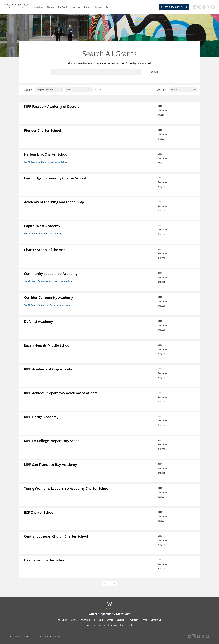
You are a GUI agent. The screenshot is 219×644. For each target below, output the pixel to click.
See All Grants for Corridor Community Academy (47, 304)
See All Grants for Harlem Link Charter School (46, 161)
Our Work (63, 7)
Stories (51, 7)
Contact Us (156, 617)
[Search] (107, 7)
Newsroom (133, 617)
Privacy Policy (43, 633)
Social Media (128, 622)
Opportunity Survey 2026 (174, 7)
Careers (98, 7)
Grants (87, 7)
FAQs (144, 617)
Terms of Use (55, 633)
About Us (39, 7)
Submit (159, 72)
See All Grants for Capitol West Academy (44, 233)
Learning (76, 7)
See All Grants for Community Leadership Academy (49, 280)
